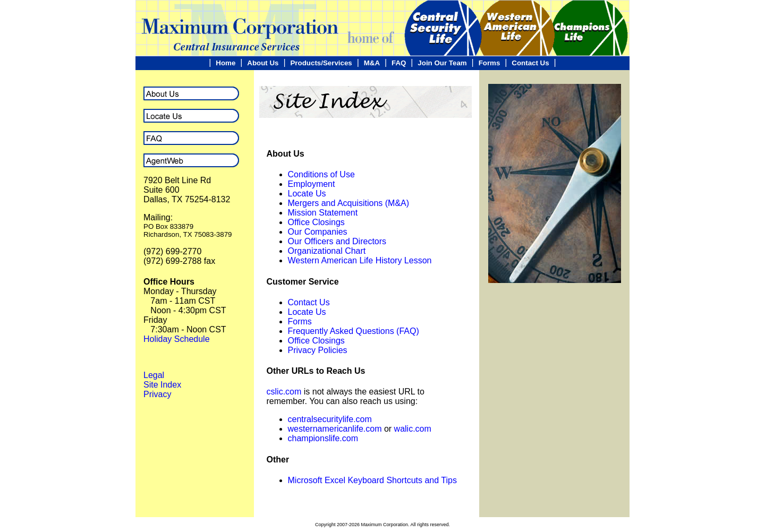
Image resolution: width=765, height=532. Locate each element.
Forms (490, 63)
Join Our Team (442, 63)
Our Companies (318, 232)
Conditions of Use (321, 174)
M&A (372, 63)
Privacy (157, 394)
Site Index (162, 385)
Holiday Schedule (177, 339)
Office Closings (316, 222)
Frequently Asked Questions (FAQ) (354, 331)
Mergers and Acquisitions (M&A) (349, 203)
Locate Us (307, 194)
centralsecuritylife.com (330, 419)
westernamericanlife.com (335, 429)
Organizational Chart (327, 251)
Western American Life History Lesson (360, 260)
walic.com (413, 429)
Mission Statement (323, 213)
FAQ (399, 63)
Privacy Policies (318, 350)
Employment (312, 184)
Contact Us (530, 63)
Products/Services (321, 63)
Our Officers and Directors (337, 241)
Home (226, 63)
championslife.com (323, 438)
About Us (263, 63)
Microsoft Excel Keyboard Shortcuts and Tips (372, 480)
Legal (154, 375)
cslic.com (284, 392)
